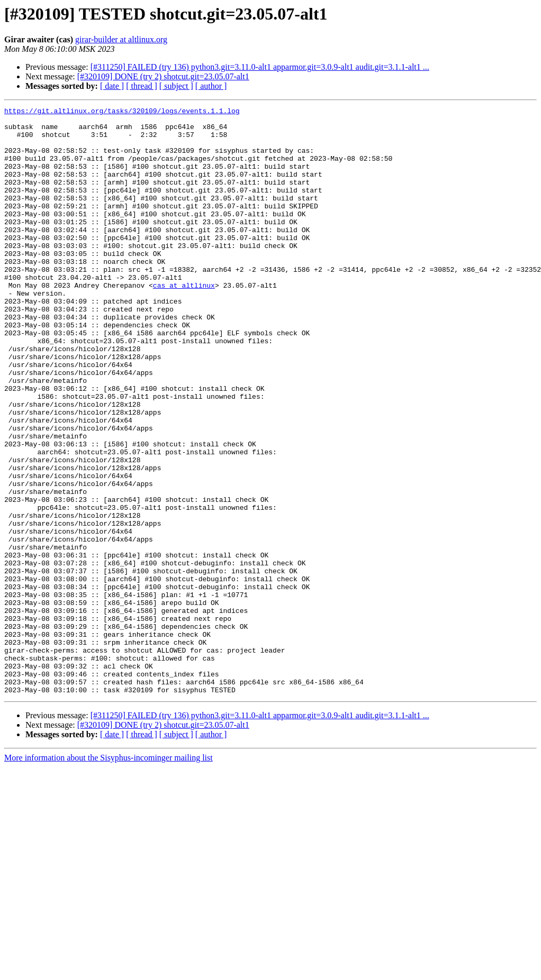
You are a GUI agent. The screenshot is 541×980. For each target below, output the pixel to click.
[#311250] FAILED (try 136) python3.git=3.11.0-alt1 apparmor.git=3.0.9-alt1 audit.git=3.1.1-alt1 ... (260, 67)
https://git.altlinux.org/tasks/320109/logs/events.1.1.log (122, 112)
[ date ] (112, 86)
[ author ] (211, 86)
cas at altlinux (184, 322)
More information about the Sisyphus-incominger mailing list (109, 875)
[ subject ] (176, 86)
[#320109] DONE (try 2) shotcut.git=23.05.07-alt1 (163, 76)
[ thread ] (142, 86)
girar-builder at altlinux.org (121, 39)
